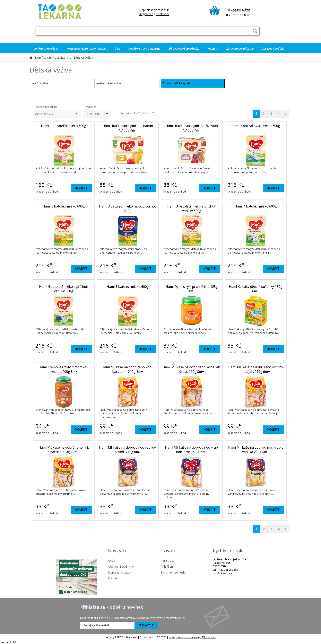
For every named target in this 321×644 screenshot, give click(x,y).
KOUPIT (81, 188)
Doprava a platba (120, 572)
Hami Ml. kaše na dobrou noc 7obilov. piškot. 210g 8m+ (128, 450)
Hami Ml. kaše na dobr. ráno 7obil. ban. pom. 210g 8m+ (128, 369)
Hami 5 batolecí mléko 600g (128, 287)
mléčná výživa (63, 83)
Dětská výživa (84, 57)
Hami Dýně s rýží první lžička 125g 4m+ (192, 289)
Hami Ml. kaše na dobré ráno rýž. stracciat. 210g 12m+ (64, 450)
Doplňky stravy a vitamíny (53, 57)
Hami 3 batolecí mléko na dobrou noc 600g (128, 209)
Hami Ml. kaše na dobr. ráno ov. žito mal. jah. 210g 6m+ (256, 369)
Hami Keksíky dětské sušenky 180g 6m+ (256, 289)
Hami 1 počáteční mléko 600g (64, 126)
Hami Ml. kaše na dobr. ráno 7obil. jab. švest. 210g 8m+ (192, 369)
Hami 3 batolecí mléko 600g (64, 206)
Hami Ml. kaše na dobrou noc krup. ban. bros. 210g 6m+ (192, 450)
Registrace (146, 14)
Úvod (112, 561)
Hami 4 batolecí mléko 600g (256, 206)
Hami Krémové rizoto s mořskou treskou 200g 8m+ (64, 369)
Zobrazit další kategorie (193, 83)
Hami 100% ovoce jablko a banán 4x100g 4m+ (128, 128)
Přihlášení (162, 14)
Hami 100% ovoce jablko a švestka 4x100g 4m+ (192, 128)
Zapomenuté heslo (173, 572)
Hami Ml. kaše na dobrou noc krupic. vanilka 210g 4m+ (256, 450)
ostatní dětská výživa (128, 83)
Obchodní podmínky (121, 566)
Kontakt (113, 578)
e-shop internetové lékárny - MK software (193, 637)
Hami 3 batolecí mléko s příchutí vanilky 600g (192, 209)
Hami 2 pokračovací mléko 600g (256, 126)
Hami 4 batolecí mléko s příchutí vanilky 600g (64, 289)
